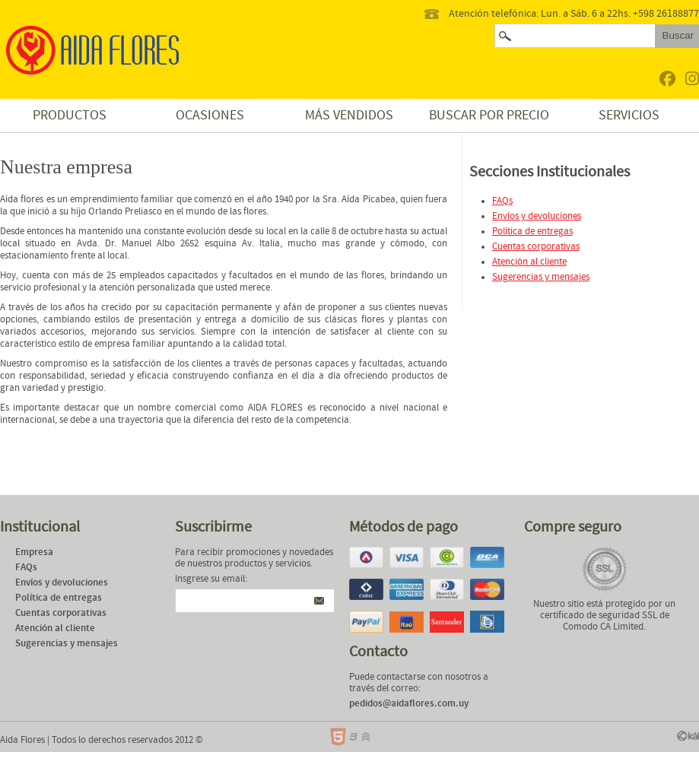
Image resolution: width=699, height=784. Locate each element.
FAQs (502, 201)
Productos (70, 115)
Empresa (34, 552)
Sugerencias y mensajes (541, 277)
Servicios (629, 115)
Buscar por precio (489, 115)
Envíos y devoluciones (537, 216)
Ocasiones (210, 115)
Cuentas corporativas (536, 247)
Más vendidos (349, 115)
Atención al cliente (529, 262)
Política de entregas (532, 232)
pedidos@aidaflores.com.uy (409, 704)
